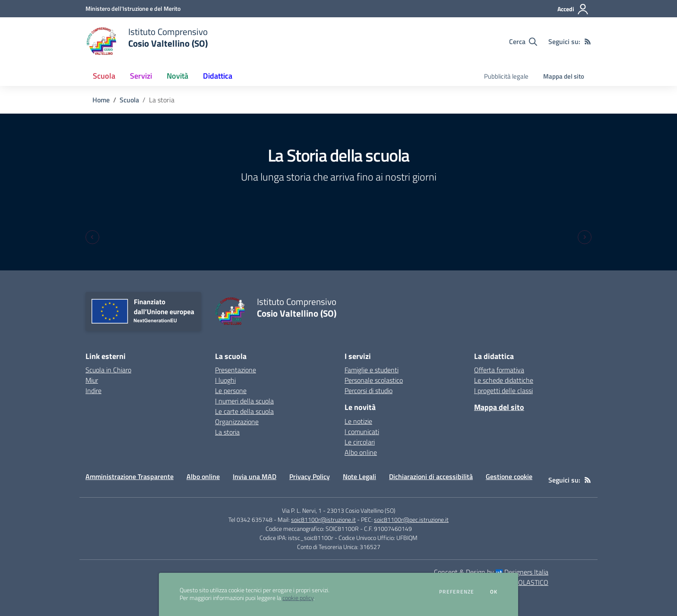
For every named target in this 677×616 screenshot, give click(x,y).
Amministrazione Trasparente (130, 476)
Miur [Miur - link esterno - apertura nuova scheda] (92, 380)
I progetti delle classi (503, 391)
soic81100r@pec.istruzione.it (411, 519)
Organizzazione (237, 422)
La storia (227, 432)
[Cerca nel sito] (523, 41)
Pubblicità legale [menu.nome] (506, 76)
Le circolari (360, 442)
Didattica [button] (218, 76)
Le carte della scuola (244, 411)
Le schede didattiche (504, 380)
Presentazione (236, 370)
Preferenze (457, 592)
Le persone (231, 391)
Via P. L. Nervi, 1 (302, 510)
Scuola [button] (104, 76)
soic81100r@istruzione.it (323, 519)
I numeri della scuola (244, 401)
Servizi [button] (141, 76)
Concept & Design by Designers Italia (491, 572)
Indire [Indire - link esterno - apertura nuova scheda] (93, 391)
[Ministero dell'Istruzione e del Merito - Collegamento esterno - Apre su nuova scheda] (133, 8)
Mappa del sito (564, 76)
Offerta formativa (499, 370)
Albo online (361, 452)
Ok (494, 592)
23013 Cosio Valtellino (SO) (361, 510)
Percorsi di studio (369, 391)
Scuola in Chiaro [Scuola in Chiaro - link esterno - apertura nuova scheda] (108, 370)
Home (101, 100)
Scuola (129, 100)
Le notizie (358, 421)
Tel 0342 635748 (250, 519)
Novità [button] (177, 76)
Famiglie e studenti (372, 370)
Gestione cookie (509, 476)
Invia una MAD (255, 476)
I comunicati (362, 432)
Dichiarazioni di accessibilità (431, 476)
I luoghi (225, 380)
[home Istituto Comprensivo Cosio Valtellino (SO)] (147, 41)
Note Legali (359, 476)
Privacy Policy (310, 476)
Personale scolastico (374, 380)
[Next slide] (585, 237)
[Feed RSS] (588, 41)
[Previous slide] (92, 237)
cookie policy (298, 598)
